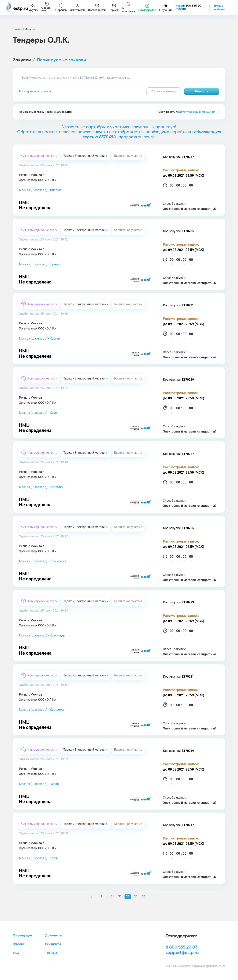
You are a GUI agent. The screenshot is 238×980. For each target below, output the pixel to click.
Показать (202, 91)
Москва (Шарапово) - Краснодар (42, 635)
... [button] (107, 896)
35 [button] (144, 896)
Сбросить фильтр (164, 91)
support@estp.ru (182, 953)
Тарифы (51, 953)
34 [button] (136, 896)
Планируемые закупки (61, 60)
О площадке (22, 935)
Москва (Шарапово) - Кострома (41, 710)
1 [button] (101, 896)
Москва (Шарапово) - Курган (39, 339)
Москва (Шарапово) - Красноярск (43, 561)
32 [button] (120, 896)
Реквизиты (53, 944)
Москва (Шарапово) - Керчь (39, 858)
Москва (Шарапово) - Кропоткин (42, 487)
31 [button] (112, 896)
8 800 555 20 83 (181, 947)
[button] (92, 897)
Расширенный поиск (35, 91)
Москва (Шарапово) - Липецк (40, 190)
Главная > (19, 29)
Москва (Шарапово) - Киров (39, 784)
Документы (54, 935)
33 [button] (128, 896)
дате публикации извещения (197, 112)
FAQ (16, 953)
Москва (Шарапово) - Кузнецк (40, 264)
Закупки (22, 60)
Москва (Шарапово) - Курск (39, 413)
